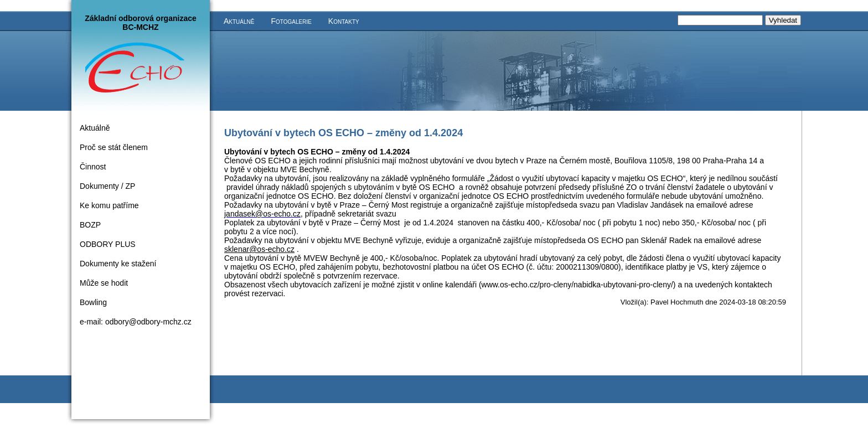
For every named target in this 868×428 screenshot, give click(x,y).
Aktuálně (239, 21)
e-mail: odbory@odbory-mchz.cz (136, 322)
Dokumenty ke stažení (118, 264)
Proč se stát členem (114, 147)
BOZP (90, 225)
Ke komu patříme (109, 205)
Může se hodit (104, 283)
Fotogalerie (291, 21)
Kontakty (344, 21)
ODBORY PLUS (108, 244)
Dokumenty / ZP (107, 186)
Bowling (93, 302)
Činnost (93, 167)
